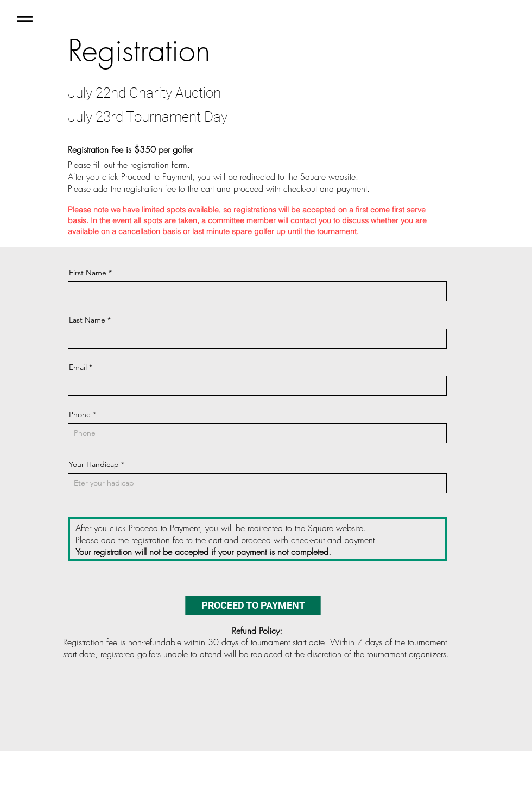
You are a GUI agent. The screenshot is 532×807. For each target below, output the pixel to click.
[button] (25, 19)
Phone (80, 414)
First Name (88, 273)
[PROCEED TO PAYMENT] (253, 606)
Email (78, 367)
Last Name (87, 320)
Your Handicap (94, 464)
